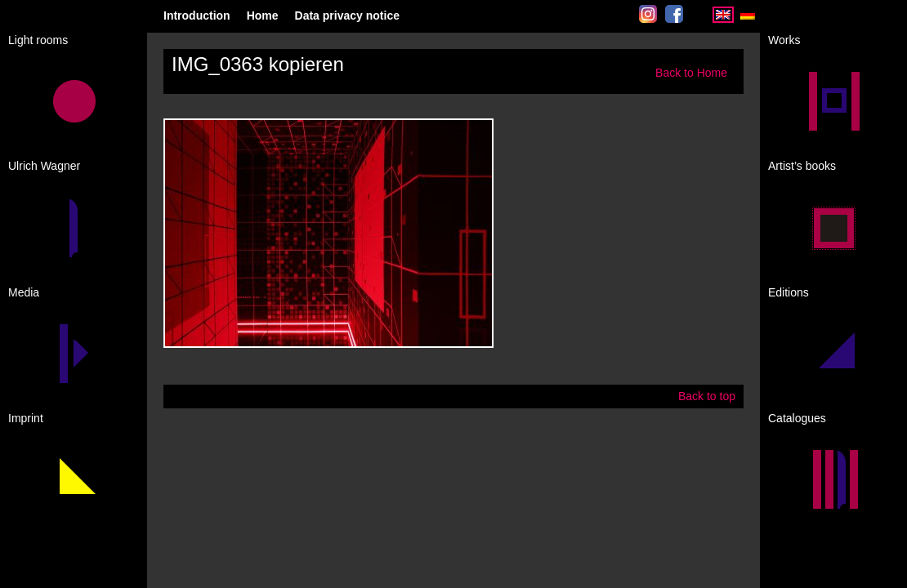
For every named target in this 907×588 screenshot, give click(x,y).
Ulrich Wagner (44, 166)
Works (784, 40)
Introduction (197, 16)
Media (24, 292)
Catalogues (797, 418)
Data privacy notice (347, 16)
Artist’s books (802, 166)
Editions (789, 292)
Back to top (707, 396)
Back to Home (691, 73)
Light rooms (38, 40)
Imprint (26, 418)
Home (263, 16)
